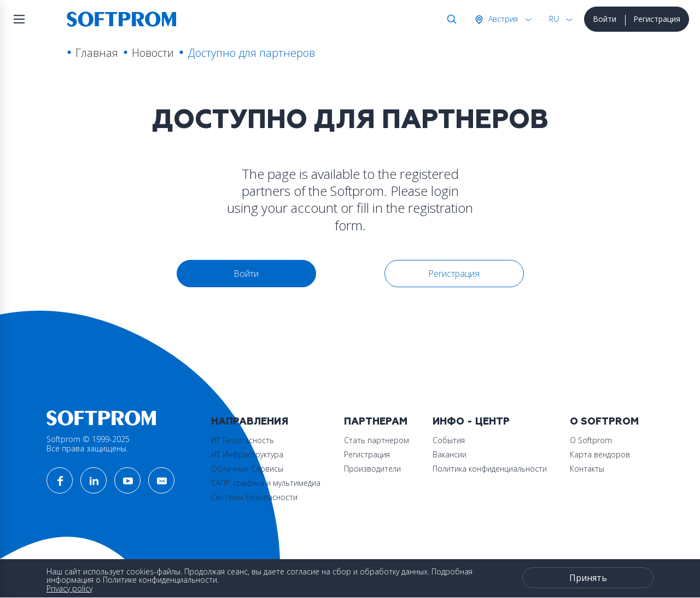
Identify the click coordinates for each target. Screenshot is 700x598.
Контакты (587, 469)
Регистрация (657, 19)
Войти (605, 19)
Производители (372, 469)
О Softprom (604, 422)
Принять (588, 578)
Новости (153, 53)
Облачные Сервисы (247, 469)
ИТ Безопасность (243, 440)
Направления (250, 422)
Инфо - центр (471, 422)
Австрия (502, 19)
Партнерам (376, 422)
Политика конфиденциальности (490, 469)
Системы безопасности (254, 497)
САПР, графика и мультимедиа (266, 483)
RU (554, 19)
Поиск (450, 19)
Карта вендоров (600, 454)
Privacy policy (69, 588)
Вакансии (450, 454)
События (449, 440)
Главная (97, 53)
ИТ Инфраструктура (247, 454)
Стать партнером (377, 440)
